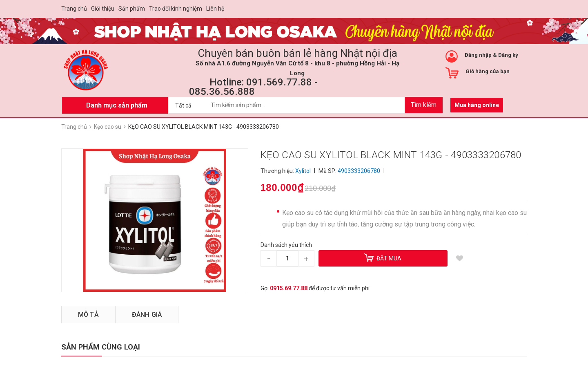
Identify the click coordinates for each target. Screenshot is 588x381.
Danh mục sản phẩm (117, 105)
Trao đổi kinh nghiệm (176, 9)
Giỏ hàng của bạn (488, 71)
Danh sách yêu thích (286, 245)
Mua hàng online (477, 105)
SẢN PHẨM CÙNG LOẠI (101, 347)
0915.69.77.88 (289, 288)
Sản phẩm (132, 9)
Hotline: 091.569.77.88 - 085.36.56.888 (253, 87)
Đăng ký (508, 55)
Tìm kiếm (424, 105)
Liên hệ (215, 9)
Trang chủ (74, 9)
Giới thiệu (103, 9)
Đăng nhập (478, 55)
